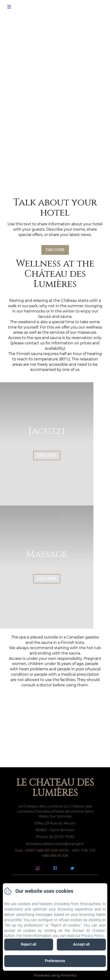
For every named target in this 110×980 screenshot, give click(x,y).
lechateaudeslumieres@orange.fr (55, 844)
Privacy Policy (92, 936)
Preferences (55, 961)
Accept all (81, 944)
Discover (55, 250)
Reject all (29, 944)
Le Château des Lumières (55, 788)
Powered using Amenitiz (55, 975)
